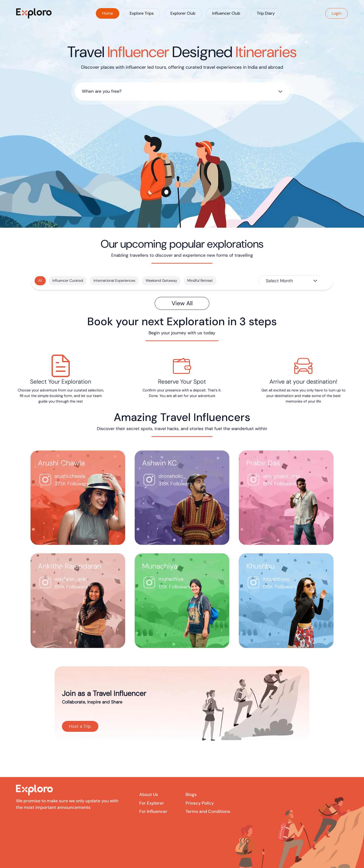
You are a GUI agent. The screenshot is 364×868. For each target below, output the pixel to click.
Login (337, 13)
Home (108, 13)
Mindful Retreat (200, 280)
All (40, 280)
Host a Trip (80, 726)
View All (182, 303)
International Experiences (114, 280)
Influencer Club (226, 13)
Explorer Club (183, 13)
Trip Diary (266, 13)
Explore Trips (142, 13)
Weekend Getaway (161, 280)
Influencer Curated (68, 280)
